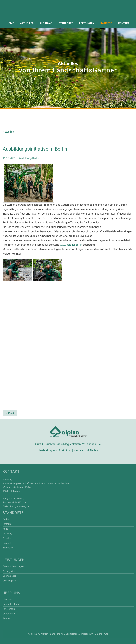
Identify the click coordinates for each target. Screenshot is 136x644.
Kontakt (124, 23)
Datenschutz (102, 634)
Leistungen (87, 23)
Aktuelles (27, 23)
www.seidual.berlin (71, 245)
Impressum (87, 634)
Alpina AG (68, 12)
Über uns (11, 593)
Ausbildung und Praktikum (55, 450)
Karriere (106, 23)
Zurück (10, 413)
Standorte (66, 23)
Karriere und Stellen (86, 450)
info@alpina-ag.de (20, 506)
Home (10, 23)
